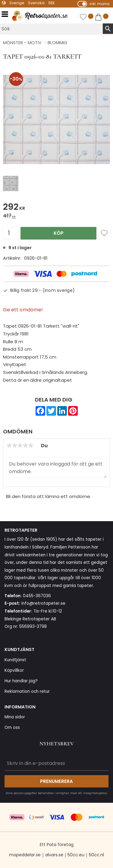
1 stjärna (9, 445)
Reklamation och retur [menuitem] (27, 691)
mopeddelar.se (25, 855)
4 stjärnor (25, 445)
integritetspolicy (95, 793)
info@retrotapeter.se (43, 603)
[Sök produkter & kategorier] (51, 29)
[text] (56, 208)
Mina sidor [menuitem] (15, 717)
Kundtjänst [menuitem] (15, 660)
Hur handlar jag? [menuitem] (21, 681)
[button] (7, 14)
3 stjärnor (20, 445)
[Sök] (108, 29)
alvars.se (54, 855)
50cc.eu (76, 855)
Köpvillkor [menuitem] (14, 670)
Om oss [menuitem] (12, 727)
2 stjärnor (14, 445)
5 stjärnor (31, 445)
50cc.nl (96, 855)
